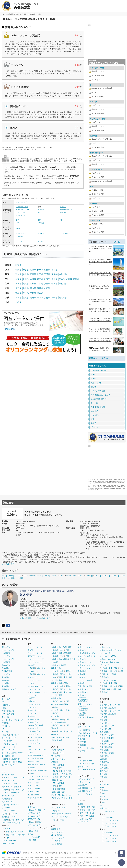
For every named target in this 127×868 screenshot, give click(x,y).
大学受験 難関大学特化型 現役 (63, 659)
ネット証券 (6, 699)
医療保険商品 (105, 732)
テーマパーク (83, 822)
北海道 (18, 265)
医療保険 (5, 680)
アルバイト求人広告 (86, 717)
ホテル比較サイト (35, 816)
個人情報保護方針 (51, 853)
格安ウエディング (85, 782)
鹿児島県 (63, 298)
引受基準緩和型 (108, 738)
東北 (7, 832)
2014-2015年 (79, 576)
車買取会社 (32, 716)
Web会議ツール (84, 736)
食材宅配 (31, 665)
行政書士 (57, 774)
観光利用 (33, 840)
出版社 (32, 773)
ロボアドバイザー (9, 765)
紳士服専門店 (57, 835)
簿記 (60, 768)
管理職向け (84, 745)
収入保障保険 (107, 747)
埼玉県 (40, 274)
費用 (40, 213)
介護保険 (103, 765)
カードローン (7, 732)
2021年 (33, 576)
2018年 (55, 576)
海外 (36, 831)
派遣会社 (81, 683)
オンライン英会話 (58, 759)
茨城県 (18, 274)
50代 (18, 223)
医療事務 (61, 765)
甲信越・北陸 (65, 674)
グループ (41, 242)
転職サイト (82, 659)
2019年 (47, 576)
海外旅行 (42, 810)
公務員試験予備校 (58, 792)
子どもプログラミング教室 (62, 798)
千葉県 (47, 274)
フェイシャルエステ (86, 764)
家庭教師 (55, 734)
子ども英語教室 (57, 750)
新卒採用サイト (84, 701)
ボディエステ (83, 767)
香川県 (26, 293)
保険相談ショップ (9, 689)
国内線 (32, 822)
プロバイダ (104, 665)
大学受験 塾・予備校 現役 (62, 647)
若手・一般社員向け (88, 748)
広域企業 (105, 677)
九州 (23, 790)
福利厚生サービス (35, 792)
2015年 (69, 576)
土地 (23, 778)
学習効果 (63, 213)
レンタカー (32, 707)
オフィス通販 (33, 785)
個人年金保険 (105, 771)
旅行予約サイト (34, 807)
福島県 (54, 270)
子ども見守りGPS (35, 798)
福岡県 (18, 298)
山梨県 (47, 279)
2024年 (12, 576)
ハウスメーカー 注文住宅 (11, 823)
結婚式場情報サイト (86, 791)
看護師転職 (82, 671)
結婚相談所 (82, 785)
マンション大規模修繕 (10, 793)
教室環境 (41, 210)
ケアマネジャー (68, 774)
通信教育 (55, 728)
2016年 (62, 576)
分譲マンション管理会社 (11, 787)
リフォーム (6, 808)
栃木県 (26, 274)
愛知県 (76, 279)
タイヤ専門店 (57, 844)
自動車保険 (6, 647)
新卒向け (83, 751)
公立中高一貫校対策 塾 (60, 710)
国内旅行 (33, 810)
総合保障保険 (105, 768)
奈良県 (54, 284)
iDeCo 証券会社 (8, 714)
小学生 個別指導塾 (59, 722)
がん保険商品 (105, 750)
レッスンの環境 (21, 213)
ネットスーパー (34, 677)
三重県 (18, 284)
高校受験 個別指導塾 (60, 683)
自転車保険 (6, 665)
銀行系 (6, 735)
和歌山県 (63, 284)
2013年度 (98, 576)
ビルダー (7, 829)
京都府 (33, 284)
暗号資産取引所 (8, 756)
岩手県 (26, 270)
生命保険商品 (105, 741)
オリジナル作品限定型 (38, 770)
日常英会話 (20, 236)
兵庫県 (47, 284)
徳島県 (18, 293)
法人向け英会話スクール (61, 795)
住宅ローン (6, 726)
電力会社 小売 (33, 795)
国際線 (39, 822)
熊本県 (40, 298)
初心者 (18, 228)
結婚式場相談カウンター (88, 788)
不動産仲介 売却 (8, 775)
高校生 (56, 731)
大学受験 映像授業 (59, 665)
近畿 (17, 790)
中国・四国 (21, 835)
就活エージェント (85, 647)
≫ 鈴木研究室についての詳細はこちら (35, 618)
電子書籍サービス (35, 761)
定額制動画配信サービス (37, 755)
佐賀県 (26, 298)
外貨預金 (5, 723)
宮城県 (33, 270)
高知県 (40, 293)
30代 (40, 220)
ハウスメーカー (9, 841)
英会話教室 (56, 756)
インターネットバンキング (12, 720)
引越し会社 (32, 701)
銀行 (5, 708)
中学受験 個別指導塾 (60, 704)
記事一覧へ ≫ (118, 242)
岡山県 (33, 288)
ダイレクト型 (9, 650)
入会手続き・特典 (22, 207)
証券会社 (7, 705)
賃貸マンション (8, 802)
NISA (4, 702)
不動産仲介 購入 (8, 781)
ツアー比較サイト (35, 825)
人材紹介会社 (83, 709)
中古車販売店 (33, 722)
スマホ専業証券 (8, 711)
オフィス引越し (34, 783)
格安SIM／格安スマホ (108, 659)
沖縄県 (18, 302)
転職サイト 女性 (84, 662)
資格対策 (41, 233)
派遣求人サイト (84, 689)
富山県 (26, 279)
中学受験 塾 (56, 698)
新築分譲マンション (10, 817)
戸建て (17, 778)
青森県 (18, 270)
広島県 (40, 288)
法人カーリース (84, 727)
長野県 (54, 279)
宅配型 (32, 698)
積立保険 (103, 777)
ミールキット (33, 671)
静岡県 (69, 279)
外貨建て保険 (105, 762)
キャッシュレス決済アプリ (12, 753)
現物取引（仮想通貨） (12, 759)
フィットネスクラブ (59, 808)
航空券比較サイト (35, 813)
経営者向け (84, 742)
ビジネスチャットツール (88, 733)
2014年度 (89, 576)
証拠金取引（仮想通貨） (13, 762)
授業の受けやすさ (66, 210)
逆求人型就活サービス (87, 653)
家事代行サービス (35, 656)
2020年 (40, 576)
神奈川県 (63, 274)
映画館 (80, 804)
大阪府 (40, 284)
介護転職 (81, 674)
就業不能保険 (105, 756)
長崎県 (33, 298)
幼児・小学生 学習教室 (60, 737)
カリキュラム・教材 (23, 210)
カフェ (30, 752)
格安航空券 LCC (34, 819)
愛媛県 (33, 293)
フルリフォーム (9, 811)
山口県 (47, 288)
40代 (62, 220)
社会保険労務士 (66, 771)
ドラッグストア (57, 832)
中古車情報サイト (35, 719)
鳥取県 (18, 288)
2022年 (26, 576)
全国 (92, 816)
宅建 (55, 768)
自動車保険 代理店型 (108, 708)
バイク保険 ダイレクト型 (110, 711)
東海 (12, 790)
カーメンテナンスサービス (38, 749)
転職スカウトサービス (87, 665)
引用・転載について (77, 853)
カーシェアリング (35, 704)
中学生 (63, 731)
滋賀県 (26, 284)
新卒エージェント (85, 705)
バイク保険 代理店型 (108, 714)
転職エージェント (85, 668)
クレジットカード (9, 738)
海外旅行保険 (7, 671)
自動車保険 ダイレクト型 (110, 705)
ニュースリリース (37, 853)
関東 (94, 807)
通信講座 (55, 762)
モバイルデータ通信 (108, 656)
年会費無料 (8, 741)
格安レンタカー (34, 710)
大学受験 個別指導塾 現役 (62, 653)
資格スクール (57, 780)
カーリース (32, 713)
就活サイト (82, 650)
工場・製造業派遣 (85, 686)
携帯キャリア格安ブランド (110, 650)
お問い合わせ (64, 853)
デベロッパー (9, 844)
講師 (91, 85)
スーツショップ (57, 838)
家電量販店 (56, 829)
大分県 (47, 298)
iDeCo (102, 796)
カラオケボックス (85, 819)
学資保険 (5, 686)
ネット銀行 (6, 717)
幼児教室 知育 (57, 740)
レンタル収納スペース (38, 692)
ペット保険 (6, 674)
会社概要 (26, 853)
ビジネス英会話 (21, 233)
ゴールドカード (9, 747)
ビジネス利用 (35, 837)
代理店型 (7, 653)
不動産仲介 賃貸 (8, 796)
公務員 (56, 777)
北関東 (14, 832)
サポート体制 (20, 215)
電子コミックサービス (36, 764)
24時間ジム (56, 811)
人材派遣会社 (83, 714)
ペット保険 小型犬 (107, 726)
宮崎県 (54, 298)
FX (3, 729)
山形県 (47, 270)
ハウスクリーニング (36, 659)
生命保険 (5, 677)
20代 (18, 220)
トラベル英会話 (65, 233)
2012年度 (107, 576)
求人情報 (89, 853)
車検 (29, 746)
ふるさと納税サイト (36, 686)
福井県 (40, 279)
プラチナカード (110, 826)
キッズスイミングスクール (61, 817)
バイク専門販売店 (36, 737)
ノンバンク (15, 735)
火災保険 (5, 668)
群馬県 (33, 274)
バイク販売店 (33, 734)
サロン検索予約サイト (87, 770)
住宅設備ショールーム (10, 805)
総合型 (32, 768)
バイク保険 (6, 656)
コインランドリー (35, 662)
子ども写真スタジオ (36, 758)
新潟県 (18, 279)
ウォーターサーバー (36, 647)
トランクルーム (34, 689)
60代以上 (41, 223)
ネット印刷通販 (84, 730)
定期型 (111, 735)
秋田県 (40, 270)
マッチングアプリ (85, 794)
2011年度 (116, 576)
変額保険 (103, 774)
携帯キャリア (105, 647)
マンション (8, 778)
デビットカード (8, 750)
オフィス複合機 (34, 789)
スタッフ (63, 207)
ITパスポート (65, 777)
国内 (31, 831)
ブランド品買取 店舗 (36, 780)
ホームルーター (106, 653)
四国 (103, 674)
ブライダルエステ (85, 761)
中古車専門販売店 (36, 725)
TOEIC (56, 771)
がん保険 (5, 683)
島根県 (26, 288)
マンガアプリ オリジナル (38, 776)
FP (54, 765)
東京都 (54, 274)
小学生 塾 (55, 716)
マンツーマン (20, 242)
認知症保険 (104, 759)
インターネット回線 (108, 680)
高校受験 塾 (56, 668)
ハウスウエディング (86, 779)
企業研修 (81, 739)
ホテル (30, 834)
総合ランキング (21, 202)
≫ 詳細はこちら (8, 564)
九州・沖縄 (57, 680)
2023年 (19, 576)
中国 (121, 671)
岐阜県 (62, 279)
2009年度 (10, 578)
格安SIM (105, 662)
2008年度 (19, 578)
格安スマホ (114, 662)
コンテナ (33, 695)
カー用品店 (56, 841)
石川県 (33, 279)
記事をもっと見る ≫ (99, 358)
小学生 (70, 731)
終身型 (104, 735)
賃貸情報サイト (8, 799)
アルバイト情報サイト (87, 656)
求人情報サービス (85, 692)
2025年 (4, 576)
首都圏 (6, 790)
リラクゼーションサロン (61, 814)
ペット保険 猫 (105, 729)
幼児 (55, 753)
